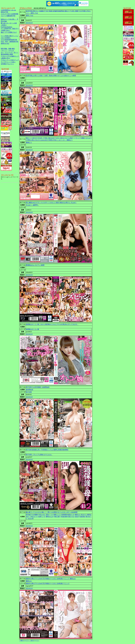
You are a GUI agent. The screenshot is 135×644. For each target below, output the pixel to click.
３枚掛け (4, 25)
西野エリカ (57, 515)
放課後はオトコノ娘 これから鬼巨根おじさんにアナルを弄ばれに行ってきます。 (52, 324)
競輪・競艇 (8, 49)
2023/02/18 (29, 23)
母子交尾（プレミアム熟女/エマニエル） (39, 455)
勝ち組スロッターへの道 (9, 23)
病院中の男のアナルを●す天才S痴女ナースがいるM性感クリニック (48, 583)
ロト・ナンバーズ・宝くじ (10, 52)
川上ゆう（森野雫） (32, 205)
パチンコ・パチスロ (7, 51)
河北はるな (42, 515)
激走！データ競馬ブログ (9, 32)
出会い (13, 62)
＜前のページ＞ (24, 641)
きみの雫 (31, 518)
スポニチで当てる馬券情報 (10, 14)
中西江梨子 (57, 517)
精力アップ (15, 60)
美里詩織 (64, 517)
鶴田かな (78, 515)
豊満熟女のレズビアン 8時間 (35, 265)
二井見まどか (34, 517)
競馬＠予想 (4, 12)
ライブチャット (6, 62)
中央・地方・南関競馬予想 (10, 42)
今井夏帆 (35, 515)
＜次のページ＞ (34, 641)
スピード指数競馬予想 (8, 16)
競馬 (2, 49)
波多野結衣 (30, 390)
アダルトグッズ (6, 60)
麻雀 (13, 49)
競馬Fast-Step (5, 43)
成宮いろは (30, 15)
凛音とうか (49, 515)
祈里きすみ (71, 517)
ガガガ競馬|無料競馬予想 (9, 40)
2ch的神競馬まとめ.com (8, 10)
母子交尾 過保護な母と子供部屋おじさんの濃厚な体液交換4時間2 (47, 450)
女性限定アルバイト (7, 64)
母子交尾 (29, 392)
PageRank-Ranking (6, 27)
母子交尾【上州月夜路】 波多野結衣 (38, 387)
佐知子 (77, 517)
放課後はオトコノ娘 (32, 329)
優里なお (29, 581)
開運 (11, 54)
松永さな (84, 515)
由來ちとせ (42, 517)
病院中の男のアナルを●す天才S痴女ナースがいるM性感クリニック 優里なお (51, 579)
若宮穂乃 (29, 515)
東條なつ (29, 142)
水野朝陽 (64, 515)
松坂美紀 (82, 517)
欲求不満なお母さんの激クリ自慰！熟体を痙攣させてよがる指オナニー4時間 (51, 76)
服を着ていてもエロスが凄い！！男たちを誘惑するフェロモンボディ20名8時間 (52, 512)
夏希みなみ (49, 517)
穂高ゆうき (71, 515)
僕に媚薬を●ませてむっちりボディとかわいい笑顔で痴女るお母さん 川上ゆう (51, 203)
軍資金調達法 (5, 54)
